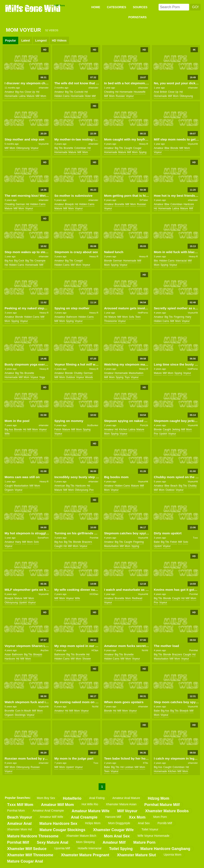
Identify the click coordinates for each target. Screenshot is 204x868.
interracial (181, 261)
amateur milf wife (52, 817)
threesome (111, 321)
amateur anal (19, 824)
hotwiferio (72, 798)
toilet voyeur (150, 829)
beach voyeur (20, 817)
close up (30, 92)
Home (96, 7)
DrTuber (144, 200)
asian (8, 655)
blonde (174, 148)
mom (43, 96)
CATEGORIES (117, 7)
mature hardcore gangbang (165, 849)
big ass (19, 92)
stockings (20, 715)
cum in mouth (23, 711)
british (164, 92)
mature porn (144, 842)
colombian (80, 148)
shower (87, 659)
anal (156, 92)
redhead (137, 598)
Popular (11, 40)
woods (89, 377)
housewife (139, 92)
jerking (176, 429)
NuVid (145, 650)
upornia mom (172, 855)
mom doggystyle (119, 823)
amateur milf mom (57, 805)
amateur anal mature (126, 798)
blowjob (69, 204)
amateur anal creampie (48, 811)
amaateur (60, 317)
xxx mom (137, 817)
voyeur (130, 96)
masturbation (136, 373)
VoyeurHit (44, 144)
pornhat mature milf (162, 805)
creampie (40, 261)
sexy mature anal (52, 842)
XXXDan (94, 594)
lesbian (129, 767)
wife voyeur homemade (154, 836)
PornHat (94, 538)
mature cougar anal (25, 861)
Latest (26, 40)
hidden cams (62, 96)
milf (38, 96)
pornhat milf (18, 842)
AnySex (45, 650)
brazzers (87, 542)
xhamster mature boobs (167, 811)
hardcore (189, 204)
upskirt (163, 434)
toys (127, 377)
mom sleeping (85, 842)
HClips (95, 650)
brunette (68, 148)
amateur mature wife (91, 811)
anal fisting (97, 798)
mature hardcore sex (58, 824)
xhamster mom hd (19, 829)
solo (36, 542)
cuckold (79, 92)
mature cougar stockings (62, 830)
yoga (42, 377)
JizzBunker (93, 425)
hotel (88, 96)
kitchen (123, 429)
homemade (11, 96)
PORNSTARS (137, 17)
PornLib (144, 425)
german (20, 204)
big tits (69, 92)
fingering (179, 317)
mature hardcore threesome (33, 836)
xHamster (44, 88)
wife (7, 434)
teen (138, 317)
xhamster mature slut (136, 855)
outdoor (71, 377)
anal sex (144, 823)
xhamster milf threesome (30, 855)
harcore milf (113, 817)
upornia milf (62, 848)
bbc (156, 261)
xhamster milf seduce (27, 849)
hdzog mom (159, 798)
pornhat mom (16, 811)
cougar (137, 148)
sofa (132, 317)
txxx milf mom (20, 805)
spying (143, 152)
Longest (41, 40)
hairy (188, 317)
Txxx (195, 538)
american (60, 486)
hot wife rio (90, 804)
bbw (167, 148)
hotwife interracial (90, 848)
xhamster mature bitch (81, 836)
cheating (109, 92)
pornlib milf (165, 823)
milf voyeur (127, 811)
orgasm (9, 490)
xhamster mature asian (121, 804)
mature (31, 96)
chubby (78, 373)
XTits (145, 763)
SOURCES (140, 7)
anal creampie (84, 817)
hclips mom (93, 823)
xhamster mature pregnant (85, 855)
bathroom (72, 317)
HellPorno (143, 313)
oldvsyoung (186, 96)
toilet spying (121, 849)
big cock (19, 261)
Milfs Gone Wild (33, 8)
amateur (9, 92)
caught (128, 148)
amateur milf (114, 842)
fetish (58, 429)
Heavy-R (144, 144)
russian (120, 96)
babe (157, 542)
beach (174, 486)
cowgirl (78, 261)
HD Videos (59, 40)
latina (22, 96)
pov (156, 434)
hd (38, 92)
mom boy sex (46, 798)
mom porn (160, 817)
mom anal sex (117, 836)
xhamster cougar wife (113, 830)
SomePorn (43, 538)
